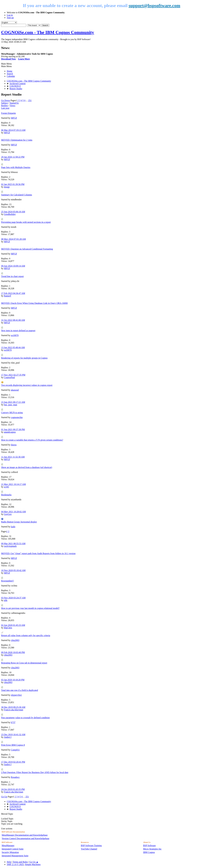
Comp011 (15, 750)
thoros (14, 445)
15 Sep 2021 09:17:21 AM (13, 402)
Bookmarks (6, 495)
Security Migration (10, 852)
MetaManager (8, 845)
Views (12, 106)
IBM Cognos (149, 852)
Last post (5, 108)
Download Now (8, 59)
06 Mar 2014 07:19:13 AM (13, 130)
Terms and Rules (20, 862)
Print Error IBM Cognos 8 (13, 745)
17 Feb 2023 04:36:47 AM (13, 293)
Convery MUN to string (12, 413)
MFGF (14, 118)
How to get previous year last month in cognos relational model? (30, 608)
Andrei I (8, 737)
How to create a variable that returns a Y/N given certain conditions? (32, 440)
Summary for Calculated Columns (17, 195)
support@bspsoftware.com (154, 6)
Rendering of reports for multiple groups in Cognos (24, 358)
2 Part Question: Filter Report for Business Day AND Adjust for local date (35, 772)
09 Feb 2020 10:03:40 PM (13, 652)
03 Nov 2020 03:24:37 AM (13, 598)
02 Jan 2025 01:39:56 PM (13, 184)
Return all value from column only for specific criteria (26, 635)
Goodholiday (10, 214)
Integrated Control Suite (13, 849)
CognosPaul (9, 377)
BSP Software (149, 845)
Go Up (4, 797)
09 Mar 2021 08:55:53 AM (13, 544)
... (27, 100)
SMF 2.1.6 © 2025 (15, 864)
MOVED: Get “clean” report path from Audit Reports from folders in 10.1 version (38, 553)
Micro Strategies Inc (152, 849)
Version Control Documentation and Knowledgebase (26, 838)
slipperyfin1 (16, 695)
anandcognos (10, 432)
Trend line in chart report (12, 276)
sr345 (6, 487)
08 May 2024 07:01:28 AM (13, 239)
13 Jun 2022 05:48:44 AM (13, 347)
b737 (13, 722)
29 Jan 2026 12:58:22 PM (13, 157)
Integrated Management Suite (15, 856)
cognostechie (17, 417)
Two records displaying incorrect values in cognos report (27, 385)
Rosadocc (15, 777)
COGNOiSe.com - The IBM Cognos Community (48, 32)
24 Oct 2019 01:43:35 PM (13, 789)
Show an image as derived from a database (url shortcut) (27, 467)
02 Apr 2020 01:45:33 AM (13, 625)
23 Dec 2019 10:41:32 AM (13, 735)
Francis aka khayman (14, 710)
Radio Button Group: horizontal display (19, 522)
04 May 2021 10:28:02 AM (13, 512)
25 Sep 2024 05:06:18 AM (13, 212)
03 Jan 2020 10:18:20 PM (13, 680)
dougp (7, 187)
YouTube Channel (89, 849)
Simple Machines (33, 864)
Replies (5, 106)
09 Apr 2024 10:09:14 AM (13, 266)
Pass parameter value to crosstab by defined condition (25, 718)
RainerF (8, 296)
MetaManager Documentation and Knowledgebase (25, 835)
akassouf (15, 390)
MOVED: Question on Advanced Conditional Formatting (27, 249)
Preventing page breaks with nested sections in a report (26, 222)
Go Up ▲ (34, 862)
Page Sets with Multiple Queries (16, 167)
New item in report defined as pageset (18, 331)
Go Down (6, 100)
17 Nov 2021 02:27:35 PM (13, 375)
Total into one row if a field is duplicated (20, 690)
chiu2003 (15, 640)
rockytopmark (10, 546)
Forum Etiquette (8, 113)
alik (6, 600)
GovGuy (8, 514)
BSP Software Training (91, 845)
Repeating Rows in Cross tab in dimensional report (24, 663)
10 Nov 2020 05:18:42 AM (13, 570)
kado (13, 527)
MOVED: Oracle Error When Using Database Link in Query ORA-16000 (34, 303)
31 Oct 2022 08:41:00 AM (13, 320)
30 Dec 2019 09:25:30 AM (13, 707)
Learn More (24, 59)
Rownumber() (7, 581)
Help (9, 862)
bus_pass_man (11, 405)
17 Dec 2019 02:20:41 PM (13, 762)
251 (30, 100)
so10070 (15, 335)
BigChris (8, 628)
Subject (5, 103)
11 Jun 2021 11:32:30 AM (13, 457)
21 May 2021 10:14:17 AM (13, 484)
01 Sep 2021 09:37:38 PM (13, 429)
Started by (14, 103)
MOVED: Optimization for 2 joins (17, 140)
